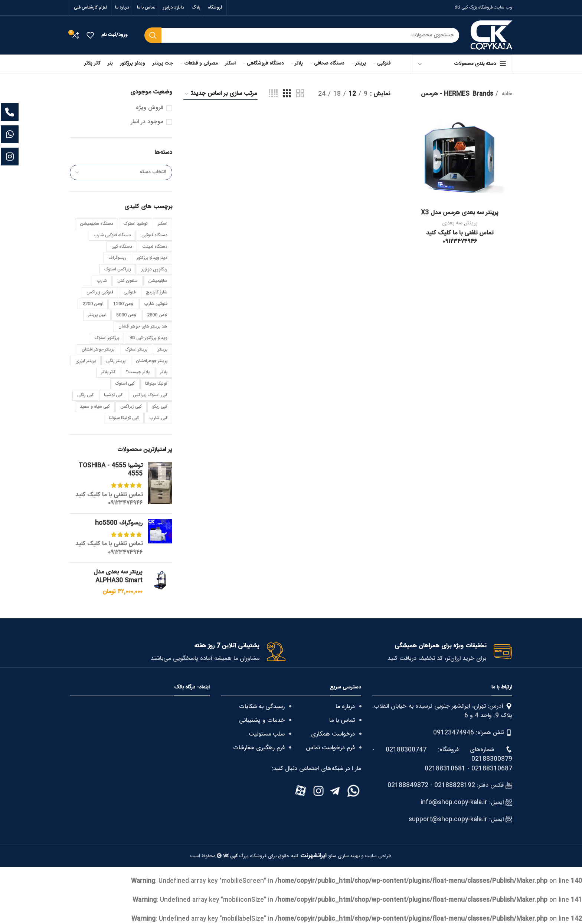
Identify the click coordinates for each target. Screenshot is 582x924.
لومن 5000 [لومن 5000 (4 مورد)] (126, 315)
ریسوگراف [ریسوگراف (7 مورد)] (117, 258)
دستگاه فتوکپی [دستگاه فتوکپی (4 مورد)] (154, 235)
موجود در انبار (147, 122)
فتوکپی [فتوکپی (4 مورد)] (130, 292)
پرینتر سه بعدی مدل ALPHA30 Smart (118, 577)
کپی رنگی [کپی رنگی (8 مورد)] (85, 395)
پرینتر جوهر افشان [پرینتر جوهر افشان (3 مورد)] (98, 349)
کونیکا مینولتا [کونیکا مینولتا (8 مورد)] (156, 384)
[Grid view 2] (300, 94)
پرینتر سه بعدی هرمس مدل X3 (460, 213)
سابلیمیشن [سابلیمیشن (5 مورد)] (158, 281)
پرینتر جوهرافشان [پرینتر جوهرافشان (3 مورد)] (152, 361)
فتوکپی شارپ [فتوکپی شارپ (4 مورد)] (156, 304)
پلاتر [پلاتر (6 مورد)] (164, 372)
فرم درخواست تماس (330, 748)
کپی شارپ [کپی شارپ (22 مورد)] (158, 418)
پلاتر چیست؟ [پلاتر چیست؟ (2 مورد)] (138, 372)
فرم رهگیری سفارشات (259, 748)
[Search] (302, 35)
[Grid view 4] (273, 94)
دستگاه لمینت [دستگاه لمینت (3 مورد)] (155, 247)
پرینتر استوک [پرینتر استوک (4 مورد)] (136, 349)
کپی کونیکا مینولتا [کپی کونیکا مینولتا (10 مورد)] (124, 418)
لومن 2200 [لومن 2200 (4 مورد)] (93, 304)
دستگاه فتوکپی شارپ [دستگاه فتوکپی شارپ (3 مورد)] (112, 235)
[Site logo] (491, 35)
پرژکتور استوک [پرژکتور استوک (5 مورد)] (107, 338)
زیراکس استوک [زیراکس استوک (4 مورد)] (118, 269)
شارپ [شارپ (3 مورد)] (102, 281)
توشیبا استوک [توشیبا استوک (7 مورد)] (135, 224)
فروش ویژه (150, 108)
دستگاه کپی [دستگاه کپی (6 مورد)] (122, 247)
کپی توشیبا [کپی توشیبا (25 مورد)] (113, 395)
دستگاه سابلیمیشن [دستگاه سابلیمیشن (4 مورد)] (97, 224)
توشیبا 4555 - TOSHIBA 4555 (110, 470)
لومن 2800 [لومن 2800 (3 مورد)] (157, 315)
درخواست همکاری (333, 734)
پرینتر (472, 223)
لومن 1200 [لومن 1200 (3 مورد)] (123, 304)
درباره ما (345, 707)
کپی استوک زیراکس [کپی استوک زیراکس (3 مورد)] (150, 395)
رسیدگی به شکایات (262, 707)
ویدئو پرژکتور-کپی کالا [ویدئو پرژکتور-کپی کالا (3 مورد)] (148, 338)
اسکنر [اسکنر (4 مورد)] (163, 224)
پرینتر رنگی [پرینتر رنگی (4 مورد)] (116, 361)
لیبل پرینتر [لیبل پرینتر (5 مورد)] (97, 315)
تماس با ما (342, 721)
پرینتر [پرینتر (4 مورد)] (163, 349)
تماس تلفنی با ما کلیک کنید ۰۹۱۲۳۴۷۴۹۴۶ (109, 499)
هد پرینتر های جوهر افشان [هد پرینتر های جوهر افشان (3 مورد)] (143, 326)
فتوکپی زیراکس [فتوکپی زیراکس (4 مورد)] (100, 292)
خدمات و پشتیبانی (262, 721)
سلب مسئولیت (267, 734)
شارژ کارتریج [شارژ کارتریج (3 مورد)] (157, 292)
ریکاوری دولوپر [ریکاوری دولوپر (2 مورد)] (154, 269)
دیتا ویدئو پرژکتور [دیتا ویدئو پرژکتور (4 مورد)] (152, 258)
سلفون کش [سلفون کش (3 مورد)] (127, 281)
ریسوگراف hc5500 (119, 523)
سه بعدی (452, 223)
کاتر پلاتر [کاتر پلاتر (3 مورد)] (108, 372)
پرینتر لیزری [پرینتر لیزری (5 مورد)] (86, 361)
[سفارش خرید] (220, 94)
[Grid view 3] (287, 94)
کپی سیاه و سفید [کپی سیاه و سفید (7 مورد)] (95, 407)
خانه (506, 94)
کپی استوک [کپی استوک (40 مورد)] (125, 384)
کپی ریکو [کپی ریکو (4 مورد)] (160, 407)
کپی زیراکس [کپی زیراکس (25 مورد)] (131, 407)
